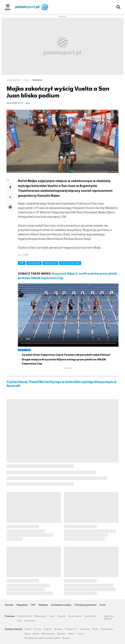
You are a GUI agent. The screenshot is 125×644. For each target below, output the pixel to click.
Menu (8, 9)
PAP (33, 605)
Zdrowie (61, 634)
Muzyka (66, 638)
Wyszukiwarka (118, 7)
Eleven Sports (75, 616)
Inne (27, 80)
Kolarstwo (37, 80)
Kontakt (9, 605)
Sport (52, 616)
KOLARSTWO (34, 263)
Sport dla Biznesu (109, 617)
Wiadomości (40, 616)
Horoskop (85, 629)
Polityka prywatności (86, 605)
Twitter (10, 197)
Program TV (71, 629)
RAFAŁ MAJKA (50, 263)
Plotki (95, 629)
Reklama (43, 605)
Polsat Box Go (24, 616)
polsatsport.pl (14, 80)
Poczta (37, 629)
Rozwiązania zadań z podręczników (42, 638)
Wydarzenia (107, 629)
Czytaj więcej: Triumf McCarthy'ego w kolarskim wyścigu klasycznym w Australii (61, 384)
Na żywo (58, 629)
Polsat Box (30, 621)
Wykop (10, 207)
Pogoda (61, 616)
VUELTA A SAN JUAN (70, 263)
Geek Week (90, 616)
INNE (22, 263)
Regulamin (22, 605)
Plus (20, 621)
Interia (28, 629)
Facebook (10, 187)
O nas (103, 605)
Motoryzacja (48, 634)
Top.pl (81, 634)
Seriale (72, 634)
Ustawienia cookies (61, 605)
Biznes (36, 634)
